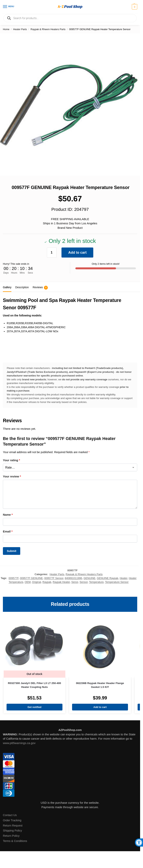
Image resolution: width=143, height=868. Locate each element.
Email (8, 531)
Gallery (7, 287)
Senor (75, 582)
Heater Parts (20, 29)
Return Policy (11, 836)
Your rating (11, 460)
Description (22, 287)
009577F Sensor (54, 578)
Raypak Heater (61, 582)
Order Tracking (12, 820)
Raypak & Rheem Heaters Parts (48, 29)
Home (6, 29)
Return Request (13, 826)
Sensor (84, 582)
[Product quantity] (52, 253)
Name (8, 515)
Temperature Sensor (117, 582)
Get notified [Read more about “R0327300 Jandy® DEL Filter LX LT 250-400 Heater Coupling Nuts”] (34, 707)
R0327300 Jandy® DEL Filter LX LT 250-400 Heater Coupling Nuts (34, 685)
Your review (12, 476)
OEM (28, 582)
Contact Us (10, 815)
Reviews (40, 288)
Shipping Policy (12, 831)
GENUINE (90, 578)
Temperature (96, 582)
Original (36, 582)
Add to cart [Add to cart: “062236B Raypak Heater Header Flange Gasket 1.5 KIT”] (100, 707)
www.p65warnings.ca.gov (19, 743)
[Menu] (9, 7)
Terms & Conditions (15, 841)
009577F (13, 578)
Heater (124, 578)
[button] (134, 7)
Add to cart (77, 253)
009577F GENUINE (31, 578)
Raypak (47, 582)
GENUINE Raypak (107, 578)
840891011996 (73, 578)
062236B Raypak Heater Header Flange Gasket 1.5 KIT (100, 685)
